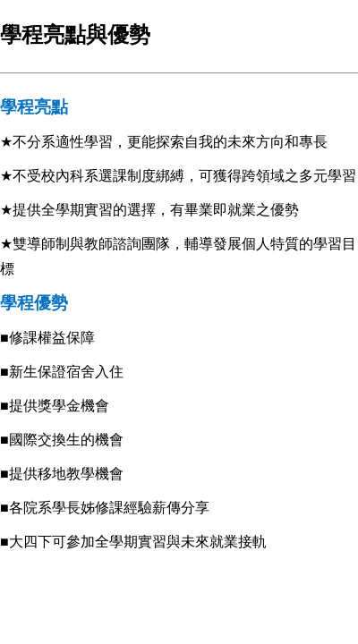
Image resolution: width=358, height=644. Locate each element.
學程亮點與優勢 (75, 34)
